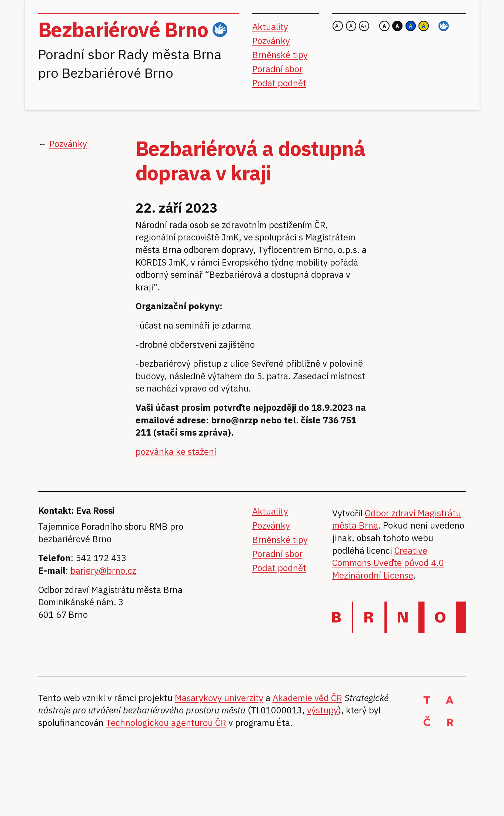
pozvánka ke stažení (176, 452)
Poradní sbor (277, 69)
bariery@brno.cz (103, 570)
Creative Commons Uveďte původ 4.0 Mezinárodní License (388, 563)
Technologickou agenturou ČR (166, 723)
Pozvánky (271, 41)
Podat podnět (279, 83)
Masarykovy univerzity (219, 698)
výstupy (323, 710)
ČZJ (220, 30)
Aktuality (270, 27)
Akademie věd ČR (307, 698)
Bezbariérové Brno (123, 29)
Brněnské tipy (280, 55)
